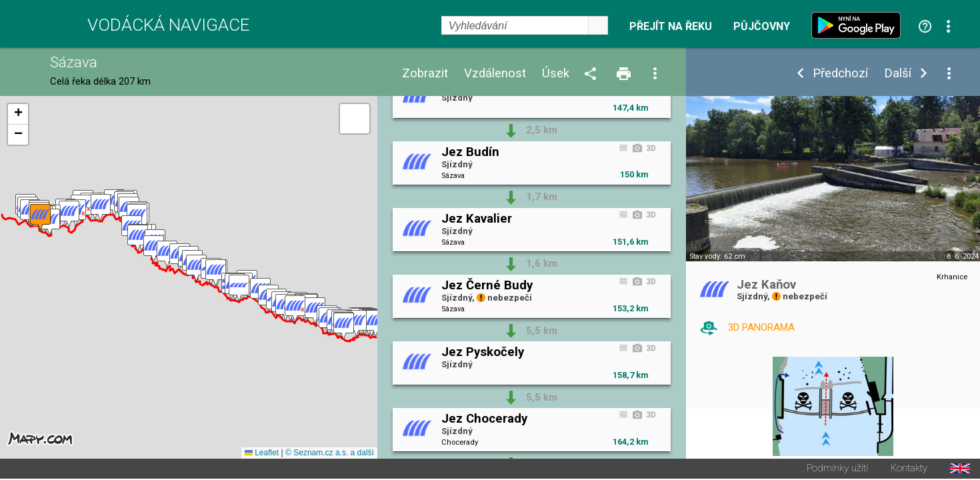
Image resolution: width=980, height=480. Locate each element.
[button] (376, 324)
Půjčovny (762, 27)
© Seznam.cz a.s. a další (330, 454)
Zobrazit (425, 74)
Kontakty (909, 470)
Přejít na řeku (671, 27)
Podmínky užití (837, 470)
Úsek (556, 74)
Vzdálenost (495, 74)
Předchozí (840, 74)
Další (898, 74)
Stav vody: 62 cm (717, 256)
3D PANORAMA (761, 327)
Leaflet (262, 454)
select (598, 25)
